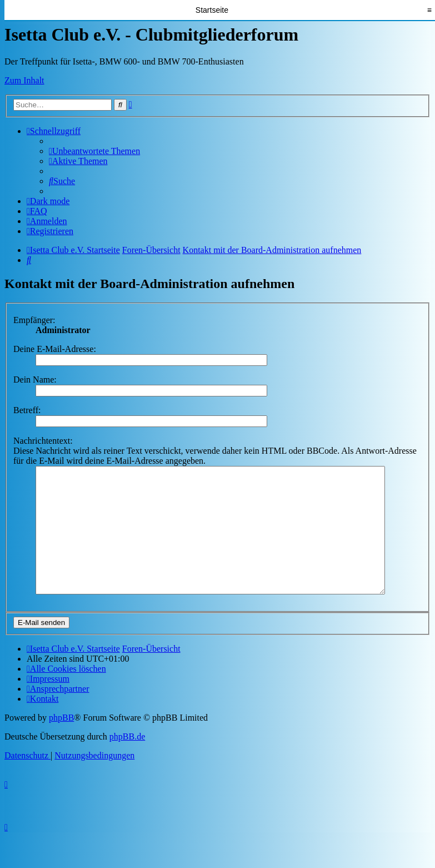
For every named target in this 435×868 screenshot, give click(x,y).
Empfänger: (34, 320)
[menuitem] (94, 151)
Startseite (212, 10)
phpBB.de (127, 762)
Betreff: (27, 410)
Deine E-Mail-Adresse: (55, 349)
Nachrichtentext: (43, 441)
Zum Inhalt (24, 80)
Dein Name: (35, 380)
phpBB (61, 743)
